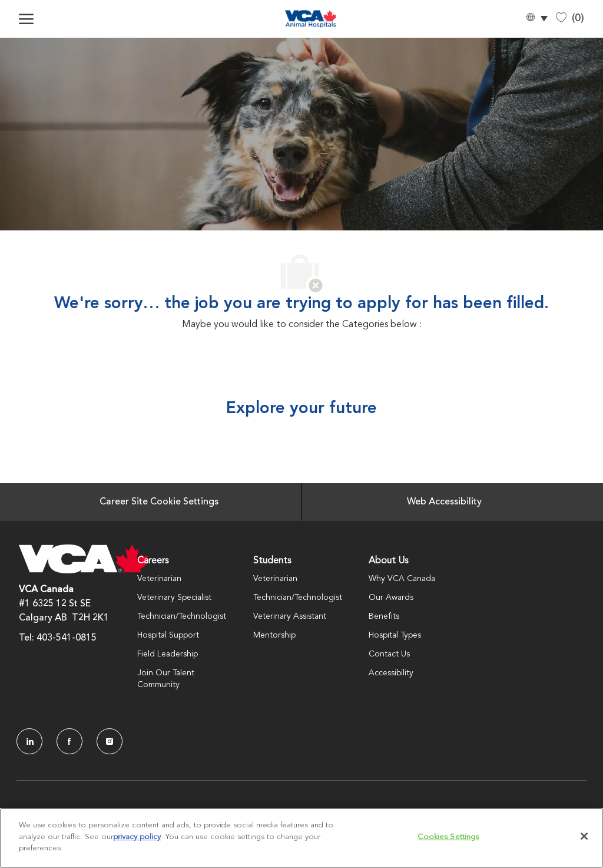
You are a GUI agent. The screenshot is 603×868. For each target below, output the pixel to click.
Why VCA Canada (402, 579)
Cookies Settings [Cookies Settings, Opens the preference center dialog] (448, 837)
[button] (536, 19)
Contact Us (389, 654)
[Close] (584, 836)
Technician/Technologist (182, 616)
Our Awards (391, 598)
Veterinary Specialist (174, 598)
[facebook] (69, 741)
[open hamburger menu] (26, 19)
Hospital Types (395, 635)
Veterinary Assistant (290, 616)
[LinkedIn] (29, 741)
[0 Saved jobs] (570, 19)
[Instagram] (110, 741)
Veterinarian (159, 579)
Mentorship (274, 635)
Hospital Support (168, 635)
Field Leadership (168, 654)
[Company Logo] (310, 19)
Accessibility (391, 673)
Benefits (384, 616)
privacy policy (137, 837)
